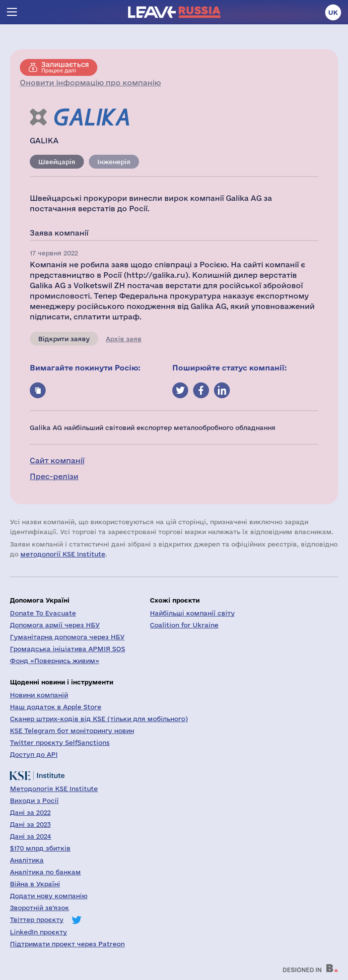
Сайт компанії (57, 460)
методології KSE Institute (63, 554)
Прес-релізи (54, 476)
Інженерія (114, 162)
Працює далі (65, 67)
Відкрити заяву (64, 339)
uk (333, 12)
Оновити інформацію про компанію (90, 83)
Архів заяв (124, 339)
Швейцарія (57, 162)
